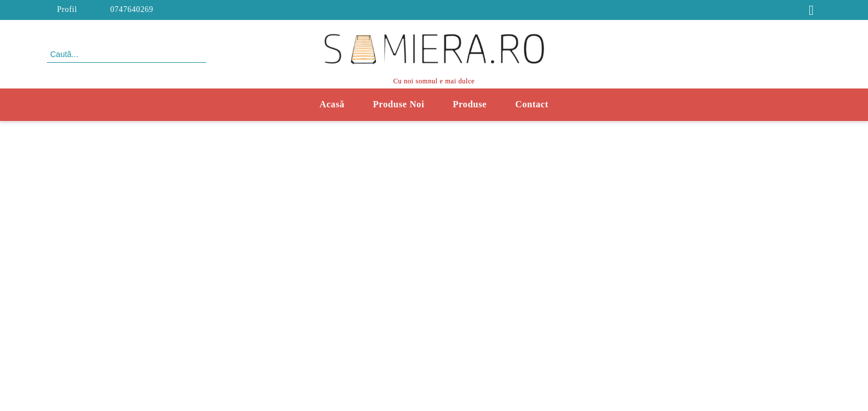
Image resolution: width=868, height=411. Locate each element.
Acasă (332, 104)
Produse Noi (399, 104)
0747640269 (132, 9)
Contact (532, 104)
